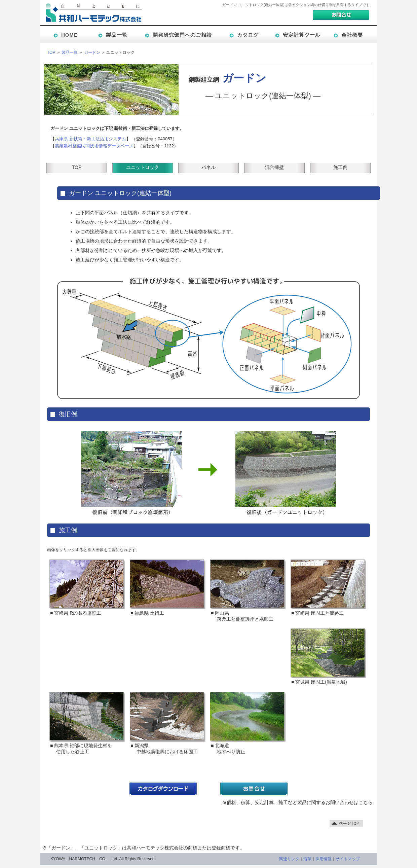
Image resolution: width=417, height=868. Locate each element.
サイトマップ (348, 859)
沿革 (307, 859)
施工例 (340, 167)
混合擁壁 (274, 167)
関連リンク (289, 859)
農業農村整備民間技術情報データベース (94, 146)
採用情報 (324, 859)
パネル (208, 167)
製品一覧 (70, 52)
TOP (51, 52)
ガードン (92, 52)
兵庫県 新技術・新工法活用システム (90, 139)
